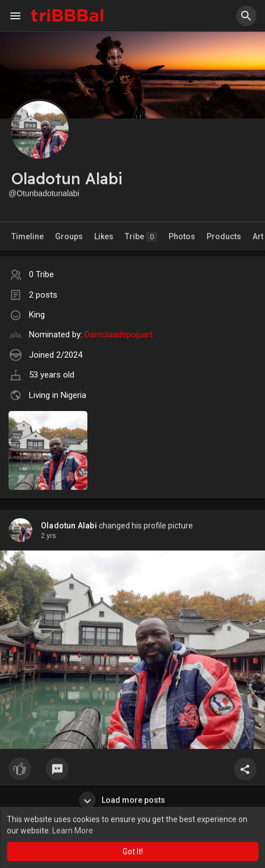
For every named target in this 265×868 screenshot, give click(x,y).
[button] (246, 16)
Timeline (28, 236)
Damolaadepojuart (119, 335)
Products (224, 236)
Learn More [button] (73, 831)
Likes (104, 236)
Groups (69, 236)
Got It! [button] (133, 852)
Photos (182, 236)
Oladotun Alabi (69, 526)
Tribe (141, 237)
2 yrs (49, 536)
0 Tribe (41, 274)
